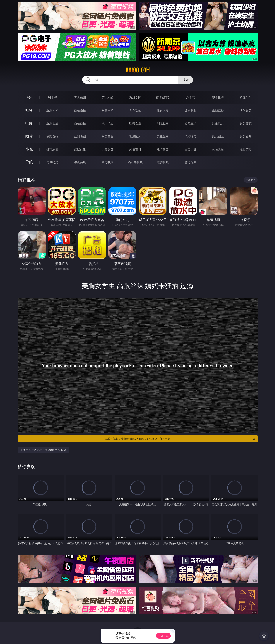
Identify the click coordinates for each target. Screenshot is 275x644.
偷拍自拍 (80, 123)
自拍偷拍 (80, 110)
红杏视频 (163, 162)
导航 (29, 162)
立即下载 (163, 636)
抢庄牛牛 (246, 97)
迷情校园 (163, 149)
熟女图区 (218, 136)
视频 (29, 110)
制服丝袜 (163, 123)
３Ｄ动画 (135, 110)
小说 (29, 149)
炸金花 (190, 97)
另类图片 (246, 136)
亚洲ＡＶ (52, 110)
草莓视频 (107, 162)
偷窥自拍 (52, 136)
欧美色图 (107, 136)
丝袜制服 (190, 110)
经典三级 (190, 123)
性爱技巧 (246, 149)
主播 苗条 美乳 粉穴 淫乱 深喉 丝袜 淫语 (43, 450)
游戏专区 (135, 97)
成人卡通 (107, 123)
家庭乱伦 (80, 149)
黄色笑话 (218, 149)
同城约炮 (52, 162)
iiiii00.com (138, 70)
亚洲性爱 (52, 123)
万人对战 (107, 97)
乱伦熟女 (218, 123)
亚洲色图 (80, 136)
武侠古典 (135, 149)
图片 (29, 136)
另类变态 (246, 123)
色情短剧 (190, 162)
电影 (29, 123)
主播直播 (218, 110)
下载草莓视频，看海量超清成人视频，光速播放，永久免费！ (179, 439)
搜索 (186, 80)
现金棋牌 (218, 97)
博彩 (29, 97)
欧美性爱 (135, 123)
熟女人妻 (163, 110)
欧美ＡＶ (107, 110)
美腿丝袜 (163, 136)
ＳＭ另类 (246, 110)
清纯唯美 (190, 136)
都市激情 (52, 149)
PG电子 (52, 97)
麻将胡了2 (163, 97)
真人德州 (80, 97)
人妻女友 (107, 149)
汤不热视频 (135, 162)
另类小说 (190, 149)
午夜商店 (80, 162)
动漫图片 (135, 136)
